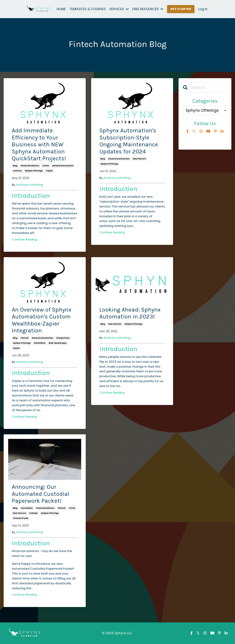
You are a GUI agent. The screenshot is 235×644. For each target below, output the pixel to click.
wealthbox (40, 343)
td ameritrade (21, 518)
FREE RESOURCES (148, 9)
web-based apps (58, 343)
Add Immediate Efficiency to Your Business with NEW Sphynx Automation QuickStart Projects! (39, 144)
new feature (139, 159)
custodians (27, 508)
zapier (49, 171)
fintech (25, 338)
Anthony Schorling (30, 185)
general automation (63, 166)
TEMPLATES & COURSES (88, 9)
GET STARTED (181, 9)
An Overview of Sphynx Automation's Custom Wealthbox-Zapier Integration (42, 320)
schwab (33, 513)
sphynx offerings (34, 171)
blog (15, 166)
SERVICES (119, 9)
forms (46, 166)
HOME (61, 9)
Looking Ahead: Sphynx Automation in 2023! (130, 313)
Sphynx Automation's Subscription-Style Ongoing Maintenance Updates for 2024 (129, 141)
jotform (17, 171)
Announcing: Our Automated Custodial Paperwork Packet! (41, 494)
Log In (203, 9)
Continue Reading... (25, 239)
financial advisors (30, 166)
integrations (63, 338)
